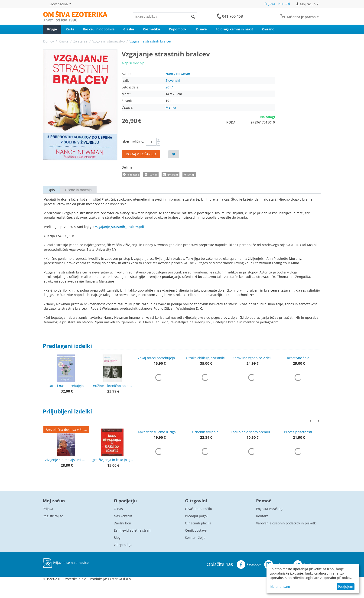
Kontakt (284, 4)
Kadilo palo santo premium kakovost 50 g (252, 432)
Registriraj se (53, 516)
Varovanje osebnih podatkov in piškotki (286, 523)
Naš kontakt (123, 516)
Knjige (52, 29)
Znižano (268, 29)
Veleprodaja (123, 545)
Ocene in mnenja (78, 190)
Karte (70, 29)
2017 (169, 87)
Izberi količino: (133, 141)
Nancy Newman (178, 74)
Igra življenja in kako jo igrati (112, 460)
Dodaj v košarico (141, 154)
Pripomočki (178, 29)
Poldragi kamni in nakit (234, 29)
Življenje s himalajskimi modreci (66, 460)
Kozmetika (151, 29)
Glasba (129, 29)
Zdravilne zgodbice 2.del (252, 358)
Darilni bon (122, 523)
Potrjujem (346, 587)
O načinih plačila (198, 523)
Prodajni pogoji (197, 516)
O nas (118, 509)
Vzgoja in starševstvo (109, 41)
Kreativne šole (298, 358)
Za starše (80, 41)
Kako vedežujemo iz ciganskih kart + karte (159, 432)
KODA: (231, 122)
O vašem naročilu (199, 509)
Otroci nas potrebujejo (66, 386)
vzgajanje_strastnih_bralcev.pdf (120, 227)
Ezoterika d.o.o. (120, 579)
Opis (51, 190)
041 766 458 (232, 16)
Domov (49, 41)
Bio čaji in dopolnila (99, 29)
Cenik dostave (196, 530)
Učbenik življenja (205, 432)
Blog (117, 538)
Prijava (270, 4)
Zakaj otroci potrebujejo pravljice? (159, 358)
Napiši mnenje (133, 63)
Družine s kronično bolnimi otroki (112, 386)
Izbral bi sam (280, 587)
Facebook (249, 565)
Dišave (201, 29)
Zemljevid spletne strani (133, 530)
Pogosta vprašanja (270, 509)
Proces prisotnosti (298, 432)
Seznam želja (195, 538)
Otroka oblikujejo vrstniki (205, 358)
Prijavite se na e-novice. (66, 563)
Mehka (171, 107)
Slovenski (173, 80)
